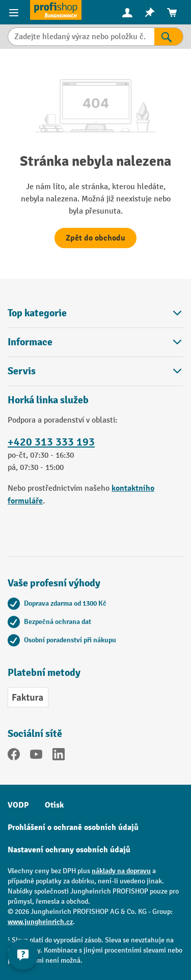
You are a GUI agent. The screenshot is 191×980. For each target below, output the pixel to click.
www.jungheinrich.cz (40, 922)
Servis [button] (95, 371)
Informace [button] (95, 342)
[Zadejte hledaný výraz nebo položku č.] (81, 37)
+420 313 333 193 (51, 442)
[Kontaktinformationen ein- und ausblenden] (23, 955)
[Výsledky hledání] (169, 37)
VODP (18, 805)
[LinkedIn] (59, 756)
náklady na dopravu (121, 871)
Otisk (54, 805)
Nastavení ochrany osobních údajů (69, 850)
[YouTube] (36, 756)
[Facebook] (14, 756)
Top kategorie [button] (95, 313)
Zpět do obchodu (95, 238)
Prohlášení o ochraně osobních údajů (73, 827)
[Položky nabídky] (15, 12)
